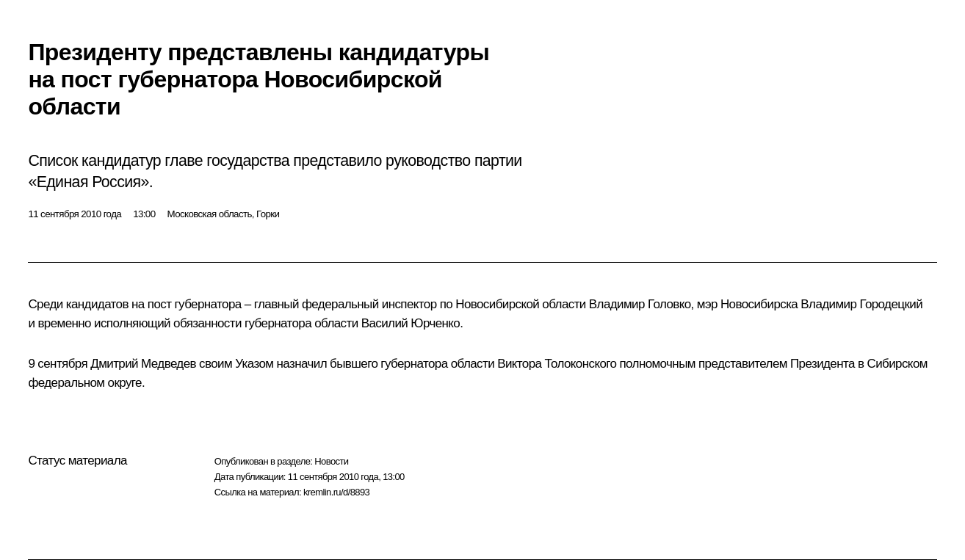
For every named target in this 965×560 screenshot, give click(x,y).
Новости (331, 461)
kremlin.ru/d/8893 (336, 492)
